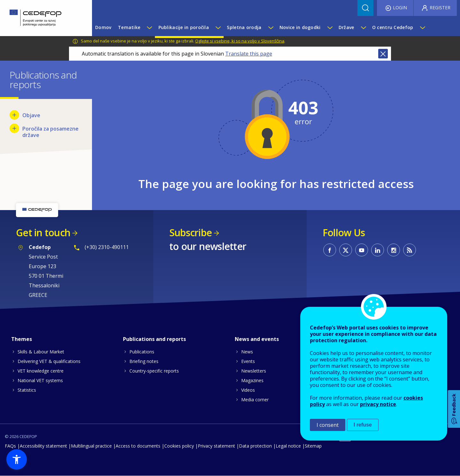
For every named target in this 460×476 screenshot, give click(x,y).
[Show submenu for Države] (363, 27)
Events (248, 361)
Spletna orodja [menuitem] (244, 27)
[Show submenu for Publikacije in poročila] (218, 27)
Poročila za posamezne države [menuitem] (50, 132)
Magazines (252, 380)
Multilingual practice (91, 446)
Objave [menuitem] (31, 115)
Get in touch (43, 233)
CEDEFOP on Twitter (346, 250)
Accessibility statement (43, 446)
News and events (257, 339)
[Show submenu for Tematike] (149, 27)
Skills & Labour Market (41, 352)
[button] (17, 459)
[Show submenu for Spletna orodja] (271, 27)
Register (440, 8)
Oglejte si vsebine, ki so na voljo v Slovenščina (240, 41)
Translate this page (249, 54)
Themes (22, 339)
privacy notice (378, 404)
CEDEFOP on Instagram (394, 250)
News (247, 352)
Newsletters (254, 371)
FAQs (10, 446)
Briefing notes (144, 361)
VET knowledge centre (41, 371)
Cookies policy (179, 446)
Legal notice (288, 446)
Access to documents (138, 446)
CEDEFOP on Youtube (362, 250)
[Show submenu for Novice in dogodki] (330, 27)
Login (400, 8)
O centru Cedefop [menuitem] (393, 27)
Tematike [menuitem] (129, 27)
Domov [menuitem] (103, 27)
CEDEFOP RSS (410, 250)
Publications (142, 352)
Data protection (255, 446)
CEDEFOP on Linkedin (378, 250)
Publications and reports (154, 339)
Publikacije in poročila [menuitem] (184, 27)
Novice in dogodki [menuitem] (300, 27)
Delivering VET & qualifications (49, 361)
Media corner (255, 400)
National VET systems (40, 380)
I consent (328, 425)
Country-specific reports (154, 371)
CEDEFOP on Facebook (330, 250)
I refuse (363, 425)
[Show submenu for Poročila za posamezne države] (14, 128)
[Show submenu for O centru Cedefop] (422, 27)
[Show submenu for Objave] (14, 115)
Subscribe (191, 233)
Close (383, 54)
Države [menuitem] (346, 27)
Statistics (27, 390)
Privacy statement (216, 446)
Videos (248, 390)
